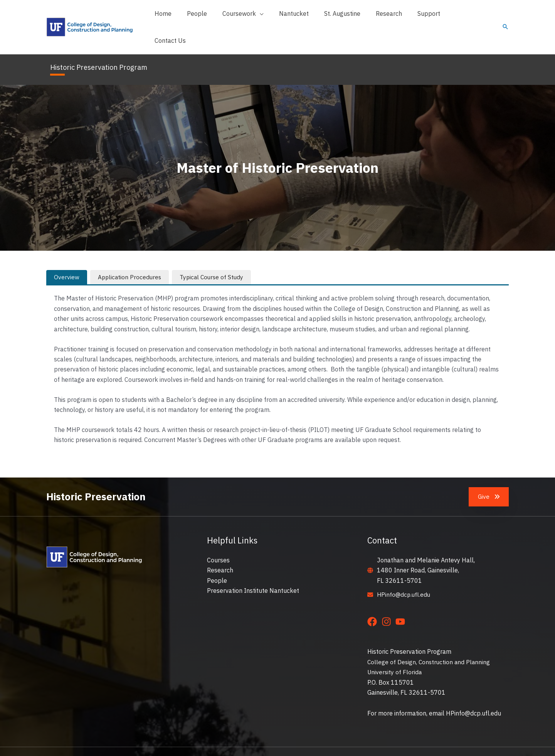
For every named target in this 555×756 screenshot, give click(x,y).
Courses (218, 538)
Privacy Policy (393, 741)
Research (220, 548)
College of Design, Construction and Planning (430, 640)
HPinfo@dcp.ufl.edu (404, 572)
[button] (260, 16)
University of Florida (395, 650)
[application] (276, 16)
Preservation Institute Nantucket (253, 569)
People (217, 559)
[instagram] (388, 600)
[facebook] (374, 600)
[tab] (67, 255)
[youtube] (402, 600)
